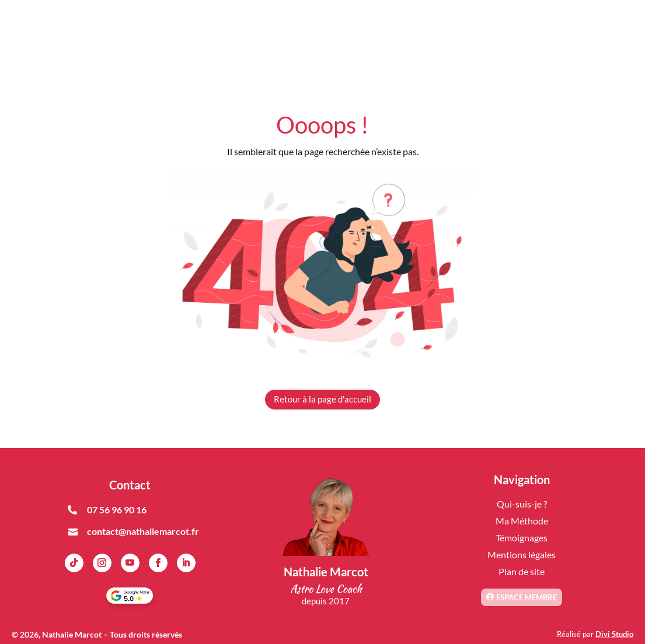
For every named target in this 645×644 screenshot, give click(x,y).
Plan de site (522, 571)
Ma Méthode (522, 521)
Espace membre (527, 597)
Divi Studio (614, 634)
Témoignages (522, 538)
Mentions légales (522, 554)
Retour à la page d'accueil (322, 399)
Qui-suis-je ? (522, 504)
